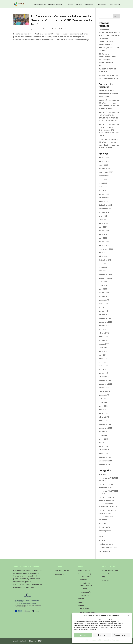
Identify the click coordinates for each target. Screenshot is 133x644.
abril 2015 (103, 410)
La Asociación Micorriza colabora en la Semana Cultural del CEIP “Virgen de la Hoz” (62, 20)
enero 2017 (103, 359)
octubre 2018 (104, 326)
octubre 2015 (104, 388)
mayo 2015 (103, 406)
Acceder (102, 540)
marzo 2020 (104, 293)
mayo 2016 (103, 366)
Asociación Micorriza (107, 100)
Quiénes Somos (40, 4)
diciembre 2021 (105, 260)
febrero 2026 (104, 161)
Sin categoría (104, 527)
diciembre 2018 (105, 318)
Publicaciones (114, 4)
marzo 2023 (104, 242)
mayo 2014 (103, 439)
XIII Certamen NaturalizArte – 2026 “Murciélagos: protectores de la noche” (107, 60)
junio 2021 (103, 267)
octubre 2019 (104, 297)
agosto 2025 (104, 176)
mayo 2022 (103, 253)
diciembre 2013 (105, 457)
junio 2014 (103, 435)
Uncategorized (105, 531)
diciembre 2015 (105, 381)
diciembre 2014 (105, 424)
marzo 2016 (103, 373)
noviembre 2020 (105, 278)
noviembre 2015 (105, 384)
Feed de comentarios (108, 548)
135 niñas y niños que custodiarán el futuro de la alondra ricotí (109, 106)
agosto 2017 (104, 344)
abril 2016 (103, 370)
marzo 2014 (103, 446)
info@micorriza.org (62, 570)
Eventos (70, 4)
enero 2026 (103, 165)
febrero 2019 (104, 315)
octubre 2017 (104, 340)
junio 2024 (103, 220)
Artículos (102, 474)
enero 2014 (103, 454)
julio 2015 (102, 399)
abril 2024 (103, 227)
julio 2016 (102, 362)
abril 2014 (103, 443)
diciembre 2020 (105, 274)
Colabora (89, 4)
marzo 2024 (104, 231)
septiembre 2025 (106, 172)
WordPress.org (105, 551)
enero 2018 (103, 337)
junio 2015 (103, 402)
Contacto (102, 4)
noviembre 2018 (105, 322)
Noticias (79, 4)
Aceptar (83, 635)
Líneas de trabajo (55, 4)
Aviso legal (116, 640)
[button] (129, 615)
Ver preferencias (121, 635)
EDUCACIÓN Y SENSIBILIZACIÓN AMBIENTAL (86, 586)
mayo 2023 (103, 234)
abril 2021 (103, 271)
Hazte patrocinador (87, 612)
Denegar (102, 635)
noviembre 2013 (105, 461)
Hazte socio (84, 609)
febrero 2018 (104, 333)
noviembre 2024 (106, 209)
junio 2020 (103, 286)
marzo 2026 (104, 158)
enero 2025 (103, 201)
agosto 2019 (104, 300)
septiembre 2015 (106, 391)
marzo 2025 (104, 194)
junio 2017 (103, 348)
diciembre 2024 (105, 205)
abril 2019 (103, 307)
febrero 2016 (104, 377)
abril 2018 (103, 329)
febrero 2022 (104, 256)
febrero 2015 (104, 417)
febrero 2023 (104, 245)
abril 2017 (103, 355)
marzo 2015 (103, 413)
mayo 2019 (103, 304)
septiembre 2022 (106, 249)
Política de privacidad (104, 640)
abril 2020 (103, 289)
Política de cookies (91, 640)
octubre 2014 (104, 432)
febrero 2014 (104, 450)
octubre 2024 (104, 212)
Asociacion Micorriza (42, 29)
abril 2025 (103, 190)
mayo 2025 (103, 187)
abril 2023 (103, 238)
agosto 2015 (104, 395)
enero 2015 (103, 421)
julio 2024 (103, 216)
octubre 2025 (104, 169)
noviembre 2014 (105, 428)
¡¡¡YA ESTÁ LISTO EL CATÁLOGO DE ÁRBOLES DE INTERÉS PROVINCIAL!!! (109, 118)
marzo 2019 (103, 311)
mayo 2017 (103, 351)
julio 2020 (103, 282)
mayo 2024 (103, 223)
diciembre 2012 (105, 465)
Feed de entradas (106, 544)
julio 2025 (103, 180)
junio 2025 (103, 183)
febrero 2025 (104, 198)
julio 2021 (102, 264)
